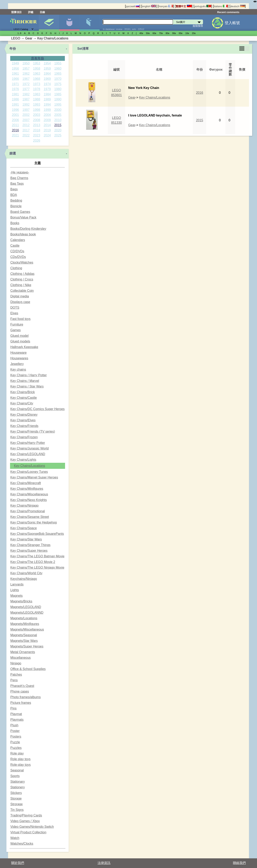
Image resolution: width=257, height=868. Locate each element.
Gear (132, 97)
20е (194, 33)
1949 (15, 63)
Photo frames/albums (25, 697)
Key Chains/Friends (24, 426)
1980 (58, 89)
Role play (17, 753)
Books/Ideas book (23, 234)
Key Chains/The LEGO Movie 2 (33, 562)
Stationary (17, 782)
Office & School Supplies (28, 669)
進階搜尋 (198, 26)
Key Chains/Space (23, 528)
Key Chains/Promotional (28, 511)
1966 (15, 79)
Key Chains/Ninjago (24, 506)
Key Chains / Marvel (25, 381)
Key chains (18, 370)
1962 (26, 74)
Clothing (16, 268)
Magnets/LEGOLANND (27, 613)
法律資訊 (104, 863)
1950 (26, 63)
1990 (58, 99)
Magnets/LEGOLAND (26, 607)
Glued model (19, 336)
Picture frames (21, 703)
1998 (37, 110)
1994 (47, 105)
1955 (58, 63)
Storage (16, 798)
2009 (47, 120)
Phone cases (20, 691)
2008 (37, 120)
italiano (221, 6)
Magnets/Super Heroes (27, 646)
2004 (47, 115)
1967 (26, 79)
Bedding (16, 201)
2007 (26, 120)
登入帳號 (232, 23)
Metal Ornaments (23, 652)
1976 (15, 89)
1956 (15, 69)
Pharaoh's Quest (22, 686)
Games (15, 330)
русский (133, 6)
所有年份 (38, 58)
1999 (47, 110)
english (149, 6)
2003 (37, 115)
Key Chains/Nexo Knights (28, 500)
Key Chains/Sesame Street (30, 517)
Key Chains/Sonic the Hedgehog (33, 522)
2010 (58, 120)
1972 (26, 84)
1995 (58, 105)
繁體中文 (184, 6)
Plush (14, 725)
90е (174, 33)
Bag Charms (19, 178)
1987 (26, 99)
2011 (15, 125)
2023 (37, 135)
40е (141, 33)
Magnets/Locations (24, 618)
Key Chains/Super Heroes (29, 551)
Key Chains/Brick (22, 392)
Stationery (17, 787)
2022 (26, 135)
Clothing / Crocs (22, 279)
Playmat (16, 714)
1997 (26, 110)
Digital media (19, 296)
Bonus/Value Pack (23, 217)
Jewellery (17, 364)
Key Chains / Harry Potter (28, 375)
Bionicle (16, 206)
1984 (47, 94)
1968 (37, 79)
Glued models (20, 341)
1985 (58, 94)
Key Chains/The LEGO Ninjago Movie (37, 567)
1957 (26, 69)
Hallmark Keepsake (24, 347)
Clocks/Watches (22, 262)
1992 (26, 105)
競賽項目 (16, 12)
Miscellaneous (20, 658)
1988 (37, 99)
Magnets (16, 596)
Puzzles (16, 748)
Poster (15, 731)
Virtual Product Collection (28, 832)
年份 (13, 49)
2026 (37, 141)
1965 (58, 74)
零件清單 (90, 23)
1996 (15, 110)
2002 (26, 115)
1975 (58, 84)
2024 (47, 135)
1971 (15, 84)
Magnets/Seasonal (24, 635)
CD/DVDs (17, 251)
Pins (13, 708)
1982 (26, 94)
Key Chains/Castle (23, 398)
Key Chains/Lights (23, 460)
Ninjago (16, 663)
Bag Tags (17, 184)
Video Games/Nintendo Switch (32, 827)
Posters (16, 737)
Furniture (17, 324)
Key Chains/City (22, 403)
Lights (15, 590)
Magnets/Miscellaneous (27, 629)
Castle (15, 246)
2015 (58, 125)
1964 (47, 74)
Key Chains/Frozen (24, 437)
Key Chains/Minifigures (27, 489)
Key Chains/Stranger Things (30, 545)
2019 (47, 130)
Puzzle (15, 742)
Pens (14, 680)
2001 (15, 115)
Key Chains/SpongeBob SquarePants (37, 534)
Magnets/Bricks (21, 601)
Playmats (17, 720)
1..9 (19, 33)
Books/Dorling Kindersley (28, 229)
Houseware (18, 353)
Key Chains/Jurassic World (29, 448)
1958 (37, 69)
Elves (14, 313)
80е (168, 33)
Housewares (19, 358)
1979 (47, 89)
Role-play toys (20, 765)
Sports (15, 776)
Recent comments (228, 12)
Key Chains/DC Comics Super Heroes (37, 409)
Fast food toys (20, 319)
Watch (15, 838)
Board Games (20, 212)
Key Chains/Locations (29, 466)
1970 (58, 79)
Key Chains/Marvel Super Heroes (34, 477)
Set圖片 (49, 23)
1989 (47, 99)
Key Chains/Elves (23, 420)
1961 (15, 74)
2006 (15, 120)
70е (161, 33)
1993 (37, 105)
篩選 (13, 153)
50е (148, 33)
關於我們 (18, 863)
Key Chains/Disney (24, 415)
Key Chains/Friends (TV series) (33, 431)
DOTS (15, 308)
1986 (15, 99)
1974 (47, 84)
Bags (14, 189)
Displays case (20, 302)
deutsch (238, 6)
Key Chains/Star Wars (26, 539)
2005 (58, 115)
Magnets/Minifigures (25, 624)
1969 (47, 79)
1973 (37, 84)
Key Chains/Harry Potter (28, 443)
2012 (26, 125)
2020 (58, 130)
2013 (37, 125)
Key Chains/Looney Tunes (29, 472)
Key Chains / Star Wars (27, 386)
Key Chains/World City (26, 573)
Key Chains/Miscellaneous (29, 494)
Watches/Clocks (22, 844)
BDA (14, 195)
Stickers (16, 793)
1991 (15, 105)
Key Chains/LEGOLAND (28, 454)
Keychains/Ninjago (24, 579)
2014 (47, 125)
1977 (26, 89)
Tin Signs (17, 810)
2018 (37, 130)
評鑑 (31, 12)
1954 (47, 63)
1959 (47, 69)
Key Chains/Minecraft (25, 483)
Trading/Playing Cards (26, 815)
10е (187, 33)
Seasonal (17, 770)
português (203, 6)
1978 (37, 89)
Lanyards (17, 584)
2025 (58, 135)
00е (181, 33)
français (166, 6)
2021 (15, 135)
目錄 (42, 12)
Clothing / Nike (21, 285)
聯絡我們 (239, 863)
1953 (37, 63)
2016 (15, 130)
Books (15, 223)
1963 (37, 74)
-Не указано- (20, 172)
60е (155, 33)
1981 (15, 94)
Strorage (16, 804)
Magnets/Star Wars (24, 641)
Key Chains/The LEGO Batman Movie (37, 556)
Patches (16, 675)
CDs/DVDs (18, 257)
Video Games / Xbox (25, 821)
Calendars (18, 240)
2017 (26, 130)
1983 (37, 94)
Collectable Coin (22, 291)
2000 (58, 110)
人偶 (69, 23)
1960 (58, 69)
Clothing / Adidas (22, 274)
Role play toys (20, 759)
